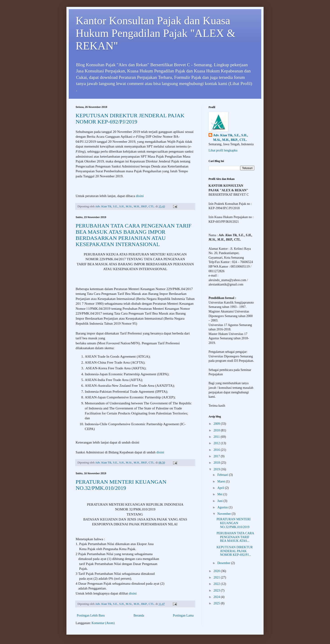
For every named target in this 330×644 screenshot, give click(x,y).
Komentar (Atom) (103, 623)
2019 (217, 469)
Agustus (223, 507)
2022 (217, 584)
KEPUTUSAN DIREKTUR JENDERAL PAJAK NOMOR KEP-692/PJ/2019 (130, 119)
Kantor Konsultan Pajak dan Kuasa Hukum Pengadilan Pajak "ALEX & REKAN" (155, 33)
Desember (224, 563)
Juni (220, 501)
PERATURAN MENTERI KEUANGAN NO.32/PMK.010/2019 (121, 485)
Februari (223, 475)
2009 (217, 424)
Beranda (139, 615)
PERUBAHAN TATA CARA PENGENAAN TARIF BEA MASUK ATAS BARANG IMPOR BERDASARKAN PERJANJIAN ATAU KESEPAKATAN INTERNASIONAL (133, 235)
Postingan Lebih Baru (91, 615)
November (224, 514)
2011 (217, 437)
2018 (217, 463)
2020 (217, 571)
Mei (220, 494)
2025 (217, 603)
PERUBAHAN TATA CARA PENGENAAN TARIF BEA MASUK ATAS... (235, 537)
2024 (217, 597)
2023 (217, 591)
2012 (217, 443)
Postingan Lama (183, 615)
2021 (217, 577)
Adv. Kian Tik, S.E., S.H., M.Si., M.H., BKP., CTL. (231, 138)
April (221, 488)
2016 (217, 450)
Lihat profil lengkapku (223, 150)
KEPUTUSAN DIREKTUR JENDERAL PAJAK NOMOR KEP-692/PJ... (235, 551)
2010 (217, 430)
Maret (221, 481)
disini (140, 196)
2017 (217, 456)
